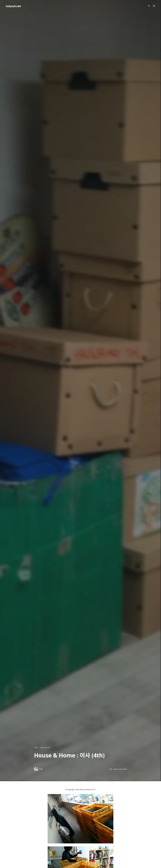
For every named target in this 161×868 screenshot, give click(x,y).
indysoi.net (13, 6)
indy (38, 769)
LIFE (36, 748)
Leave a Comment (120, 769)
